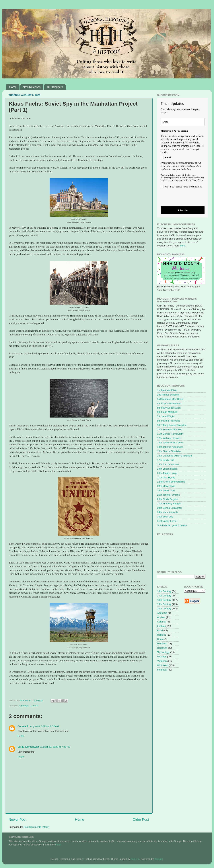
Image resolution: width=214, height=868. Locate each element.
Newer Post (17, 819)
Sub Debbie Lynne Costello (172, 525)
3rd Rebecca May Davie (170, 399)
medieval (162, 670)
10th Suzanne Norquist (170, 429)
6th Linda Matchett (167, 412)
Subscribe (183, 210)
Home (13, 87)
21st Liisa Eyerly (166, 478)
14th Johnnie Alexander (170, 447)
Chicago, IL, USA (29, 706)
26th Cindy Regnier (168, 499)
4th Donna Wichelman (169, 403)
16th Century (164, 591)
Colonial (162, 622)
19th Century (164, 604)
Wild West (163, 665)
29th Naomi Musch (167, 512)
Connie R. (23, 726)
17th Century (164, 596)
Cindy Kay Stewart (28, 747)
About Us (162, 613)
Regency (162, 648)
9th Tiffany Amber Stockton (172, 425)
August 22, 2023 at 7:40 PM (55, 747)
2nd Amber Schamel (168, 395)
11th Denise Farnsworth (170, 434)
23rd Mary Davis (166, 486)
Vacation (162, 657)
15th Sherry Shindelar (169, 451)
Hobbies (162, 635)
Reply (21, 736)
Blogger (159, 859)
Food (160, 630)
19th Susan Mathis (167, 469)
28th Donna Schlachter (170, 508)
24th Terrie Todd (166, 490)
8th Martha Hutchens (169, 421)
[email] (183, 122)
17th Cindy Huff (166, 460)
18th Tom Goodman (168, 464)
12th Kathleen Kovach (169, 438)
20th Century (164, 609)
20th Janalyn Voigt (167, 473)
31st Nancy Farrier (167, 521)
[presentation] (180, 198)
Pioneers (162, 643)
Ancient (161, 617)
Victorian (162, 661)
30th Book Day (165, 517)
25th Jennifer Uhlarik (168, 495)
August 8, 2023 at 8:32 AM (44, 726)
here (183, 246)
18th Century (164, 600)
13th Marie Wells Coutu (170, 443)
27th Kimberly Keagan (169, 504)
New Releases (32, 87)
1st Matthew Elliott (167, 390)
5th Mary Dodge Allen (169, 408)
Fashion (162, 626)
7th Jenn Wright (166, 416)
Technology (163, 652)
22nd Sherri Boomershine (171, 482)
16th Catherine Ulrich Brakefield (175, 456)
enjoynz (135, 859)
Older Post (141, 819)
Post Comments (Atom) (36, 827)
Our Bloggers (55, 87)
